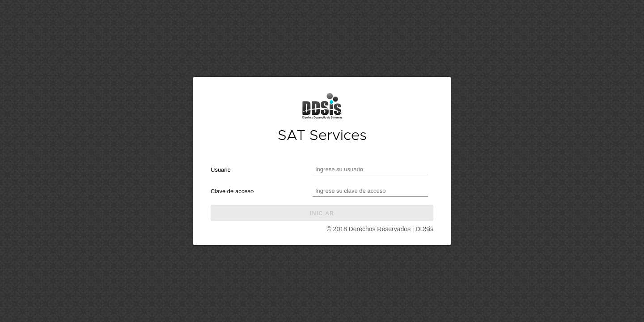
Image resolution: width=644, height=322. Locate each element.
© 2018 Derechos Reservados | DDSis (380, 229)
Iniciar (322, 213)
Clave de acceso (232, 191)
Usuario (221, 170)
